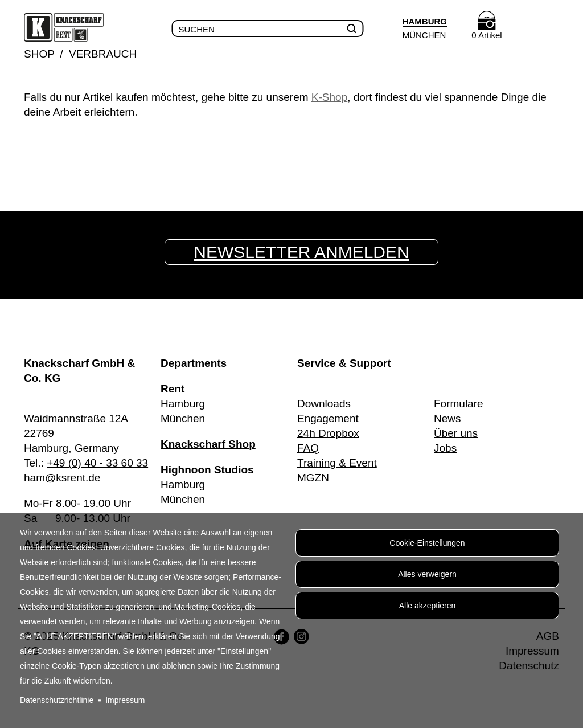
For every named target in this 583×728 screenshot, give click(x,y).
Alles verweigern (427, 574)
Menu (547, 29)
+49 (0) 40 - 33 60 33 (97, 463)
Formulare (459, 404)
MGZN (313, 478)
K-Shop (329, 97)
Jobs (445, 448)
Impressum (125, 700)
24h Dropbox (328, 433)
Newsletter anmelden (301, 252)
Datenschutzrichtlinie (57, 700)
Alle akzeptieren (428, 606)
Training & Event (337, 463)
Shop (39, 54)
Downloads (324, 404)
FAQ (308, 448)
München (424, 35)
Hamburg (183, 404)
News (447, 418)
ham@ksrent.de (62, 478)
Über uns (456, 433)
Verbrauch (103, 54)
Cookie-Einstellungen (427, 543)
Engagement (328, 418)
